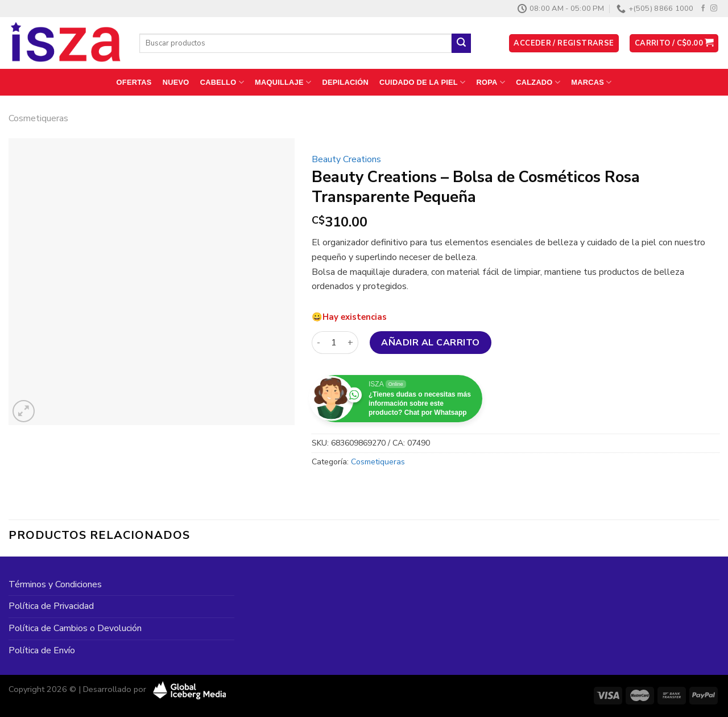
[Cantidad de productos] (334, 343)
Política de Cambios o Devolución (75, 628)
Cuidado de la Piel (422, 82)
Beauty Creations (346, 159)
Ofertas (134, 82)
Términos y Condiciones (55, 584)
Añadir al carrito (430, 343)
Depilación (345, 82)
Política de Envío (42, 650)
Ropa (491, 82)
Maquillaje (283, 82)
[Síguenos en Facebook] (703, 9)
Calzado (538, 82)
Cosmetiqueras (38, 118)
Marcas (591, 82)
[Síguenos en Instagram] (714, 9)
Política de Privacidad (51, 606)
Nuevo (176, 82)
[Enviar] (461, 43)
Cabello (222, 82)
